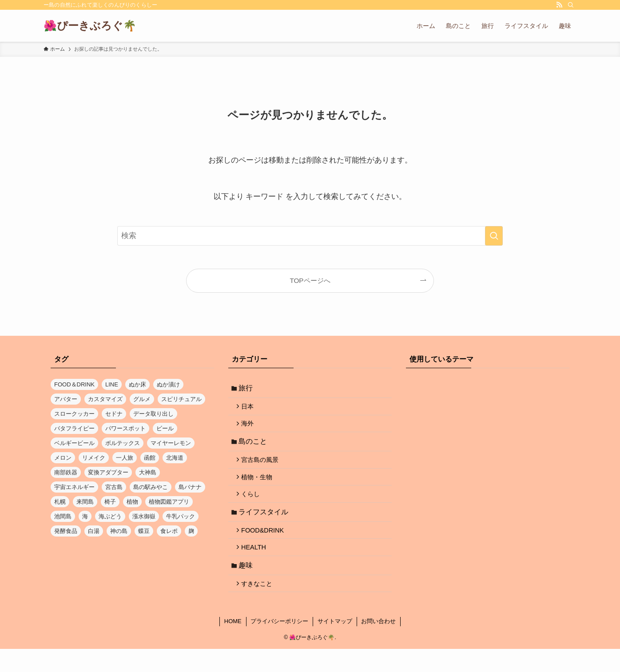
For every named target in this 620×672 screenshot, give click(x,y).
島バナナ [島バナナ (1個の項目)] (190, 487)
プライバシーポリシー (279, 644)
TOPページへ (310, 280)
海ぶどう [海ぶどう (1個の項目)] (110, 516)
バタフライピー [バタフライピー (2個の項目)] (74, 428)
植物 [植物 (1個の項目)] (132, 502)
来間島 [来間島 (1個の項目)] (85, 502)
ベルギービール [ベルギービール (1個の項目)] (74, 443)
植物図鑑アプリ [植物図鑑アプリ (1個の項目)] (169, 502)
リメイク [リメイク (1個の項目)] (94, 458)
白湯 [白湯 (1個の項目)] (94, 531)
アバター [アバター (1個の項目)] (66, 399)
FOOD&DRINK (266, 546)
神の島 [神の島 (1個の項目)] (119, 531)
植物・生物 (260, 487)
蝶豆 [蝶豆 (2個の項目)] (144, 531)
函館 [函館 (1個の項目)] (150, 458)
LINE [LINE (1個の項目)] (112, 384)
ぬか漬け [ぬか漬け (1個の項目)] (168, 384)
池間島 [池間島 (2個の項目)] (63, 516)
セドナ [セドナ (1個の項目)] (114, 414)
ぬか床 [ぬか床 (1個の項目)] (137, 384)
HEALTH (257, 565)
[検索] (571, 5)
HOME (233, 644)
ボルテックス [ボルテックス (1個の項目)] (123, 443)
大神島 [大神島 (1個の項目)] (148, 472)
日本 (250, 409)
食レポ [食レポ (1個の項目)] (169, 531)
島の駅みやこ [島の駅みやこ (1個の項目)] (151, 487)
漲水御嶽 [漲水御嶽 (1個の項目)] (144, 516)
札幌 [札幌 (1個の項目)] (60, 502)
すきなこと (260, 605)
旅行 (248, 389)
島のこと (255, 448)
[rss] (559, 5)
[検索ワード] (310, 236)
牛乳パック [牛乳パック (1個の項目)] (181, 516)
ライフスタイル (266, 526)
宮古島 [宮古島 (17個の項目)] (114, 487)
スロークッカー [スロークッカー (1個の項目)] (74, 414)
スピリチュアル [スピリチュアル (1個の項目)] (181, 399)
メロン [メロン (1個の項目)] (63, 458)
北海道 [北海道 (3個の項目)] (175, 458)
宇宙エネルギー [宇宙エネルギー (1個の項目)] (74, 487)
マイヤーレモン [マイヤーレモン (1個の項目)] (171, 443)
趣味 (248, 585)
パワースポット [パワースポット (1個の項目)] (125, 428)
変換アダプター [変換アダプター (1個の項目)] (108, 472)
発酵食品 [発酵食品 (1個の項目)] (66, 531)
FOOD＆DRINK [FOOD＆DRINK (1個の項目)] (74, 384)
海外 (250, 428)
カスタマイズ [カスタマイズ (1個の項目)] (105, 399)
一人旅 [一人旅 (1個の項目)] (125, 458)
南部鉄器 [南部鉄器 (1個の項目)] (66, 472)
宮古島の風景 (263, 468)
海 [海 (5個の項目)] (85, 516)
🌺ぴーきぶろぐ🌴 (90, 26)
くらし (254, 506)
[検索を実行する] (494, 236)
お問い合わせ (378, 644)
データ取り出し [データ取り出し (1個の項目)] (153, 414)
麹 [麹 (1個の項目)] (191, 531)
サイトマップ (335, 644)
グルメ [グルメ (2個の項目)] (142, 399)
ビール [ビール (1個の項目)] (165, 428)
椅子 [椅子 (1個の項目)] (110, 502)
